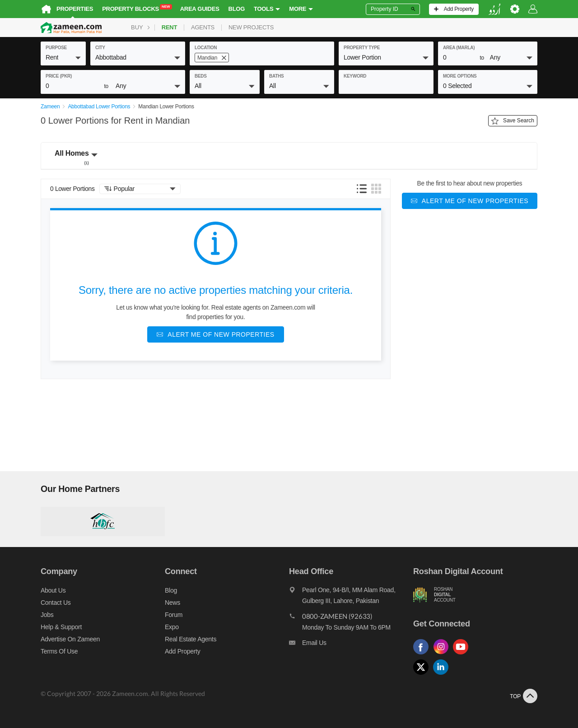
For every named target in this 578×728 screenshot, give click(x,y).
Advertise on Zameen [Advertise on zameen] (70, 639)
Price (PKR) (59, 76)
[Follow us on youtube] (463, 655)
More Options (460, 76)
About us (53, 590)
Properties (75, 9)
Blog (237, 9)
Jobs (47, 615)
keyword (355, 76)
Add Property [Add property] (182, 651)
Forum (174, 615)
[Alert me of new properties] (215, 334)
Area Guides (200, 9)
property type (362, 48)
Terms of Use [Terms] (59, 651)
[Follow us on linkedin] (443, 675)
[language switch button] (494, 9)
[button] (63, 57)
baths (276, 76)
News (172, 603)
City (100, 48)
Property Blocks (137, 8)
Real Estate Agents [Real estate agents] (191, 639)
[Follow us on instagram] (443, 655)
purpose (56, 48)
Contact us (56, 603)
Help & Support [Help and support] (61, 627)
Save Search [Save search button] (513, 121)
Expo (172, 627)
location (206, 48)
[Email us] (351, 645)
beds (201, 76)
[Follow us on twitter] (423, 675)
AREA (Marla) (459, 48)
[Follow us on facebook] (423, 655)
